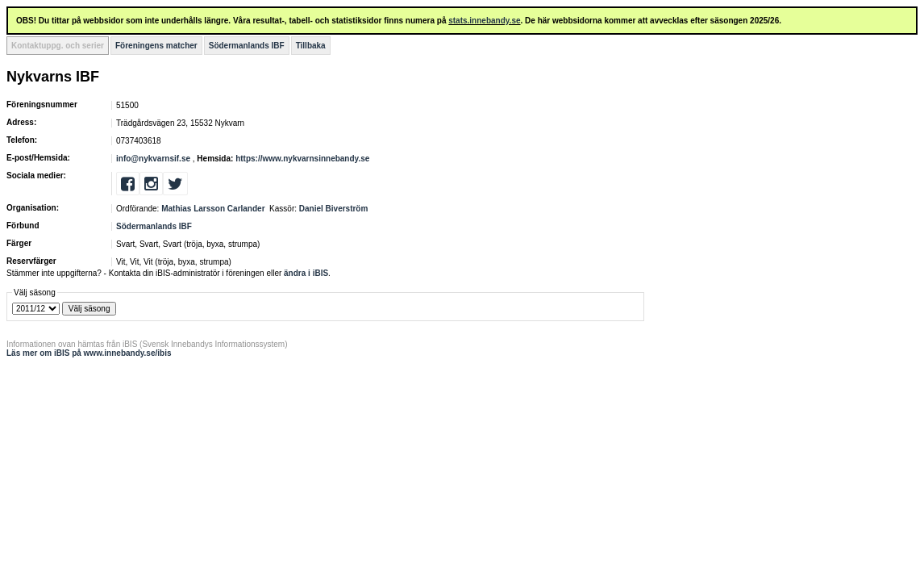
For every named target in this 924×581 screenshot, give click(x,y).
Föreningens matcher (156, 46)
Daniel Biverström (334, 209)
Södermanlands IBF (247, 46)
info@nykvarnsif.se (153, 159)
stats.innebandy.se (484, 21)
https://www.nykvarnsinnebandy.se (302, 159)
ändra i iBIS (306, 273)
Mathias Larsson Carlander (213, 209)
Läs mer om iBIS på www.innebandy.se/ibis (89, 353)
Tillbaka (311, 46)
